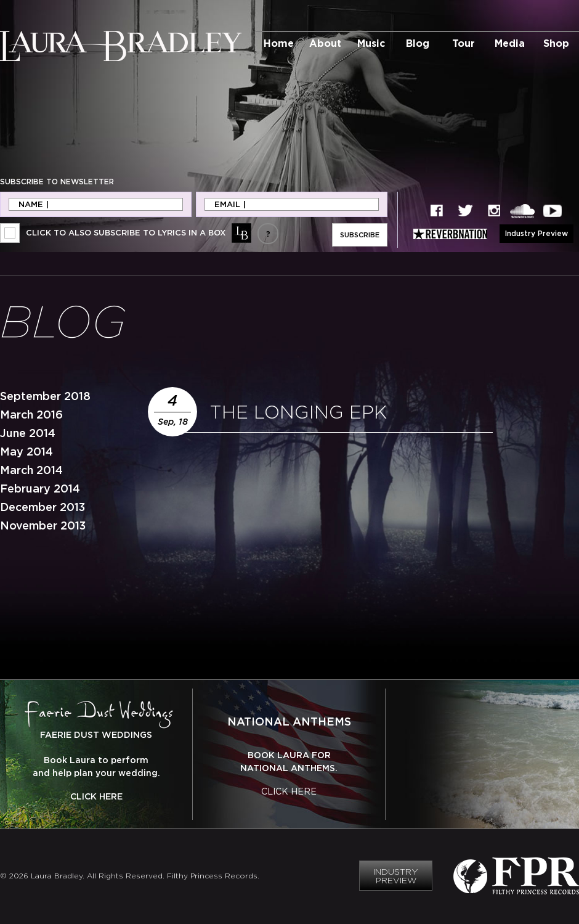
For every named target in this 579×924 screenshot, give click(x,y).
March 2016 (31, 415)
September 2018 (45, 396)
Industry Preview (536, 233)
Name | (34, 204)
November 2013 (43, 525)
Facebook (437, 211)
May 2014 (26, 452)
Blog (418, 43)
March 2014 (31, 470)
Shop (556, 43)
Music (371, 43)
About (325, 43)
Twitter (466, 211)
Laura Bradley (121, 46)
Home (279, 43)
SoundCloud (522, 211)
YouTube (553, 211)
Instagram (494, 211)
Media (510, 43)
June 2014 (28, 433)
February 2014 (40, 489)
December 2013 (43, 507)
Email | (230, 204)
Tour (464, 43)
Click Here (96, 796)
